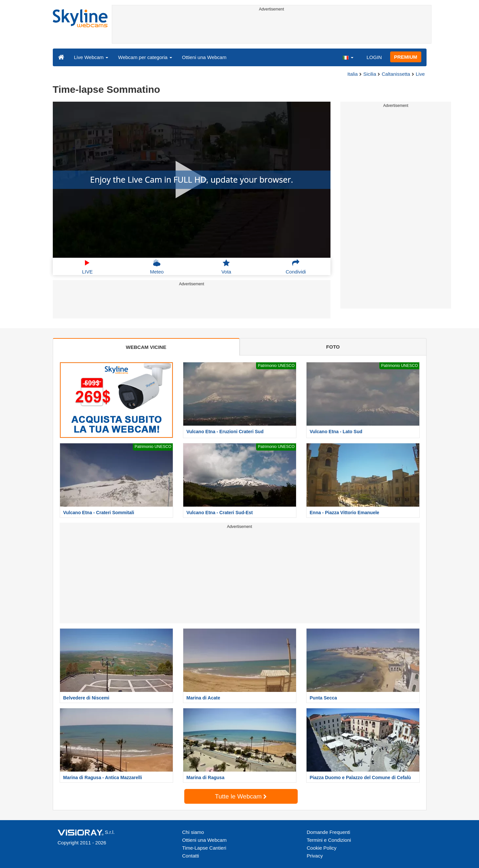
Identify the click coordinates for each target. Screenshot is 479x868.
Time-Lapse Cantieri (204, 848)
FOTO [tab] (333, 347)
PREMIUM (406, 57)
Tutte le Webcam (241, 796)
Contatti (191, 856)
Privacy (315, 856)
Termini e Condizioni (329, 840)
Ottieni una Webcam (204, 57)
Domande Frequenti (329, 832)
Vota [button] (226, 267)
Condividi (296, 267)
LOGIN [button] (374, 57)
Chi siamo (193, 832)
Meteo (157, 267)
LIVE (87, 267)
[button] (348, 57)
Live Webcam (91, 57)
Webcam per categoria (145, 57)
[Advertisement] (272, 29)
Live (420, 74)
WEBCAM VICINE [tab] (146, 347)
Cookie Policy (322, 848)
